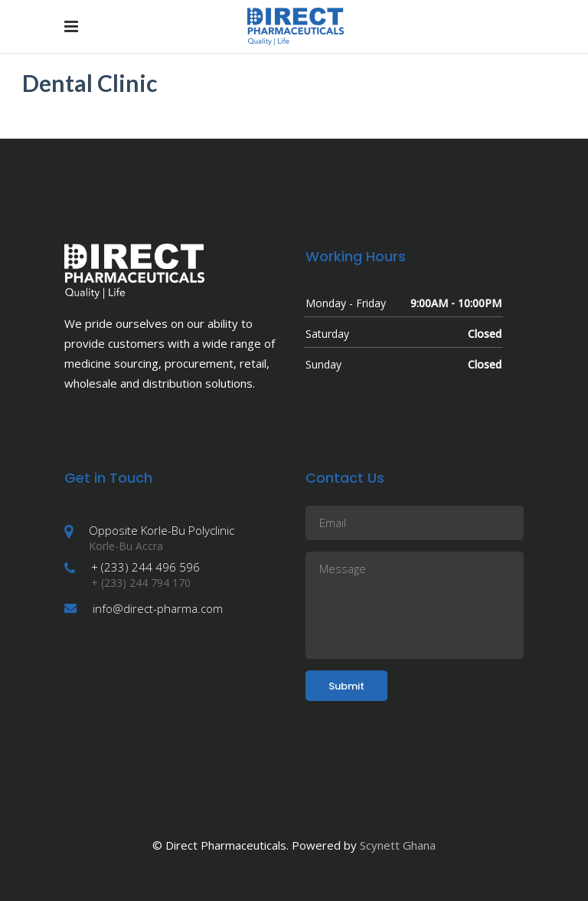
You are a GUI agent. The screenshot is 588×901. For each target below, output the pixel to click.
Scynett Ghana (398, 845)
